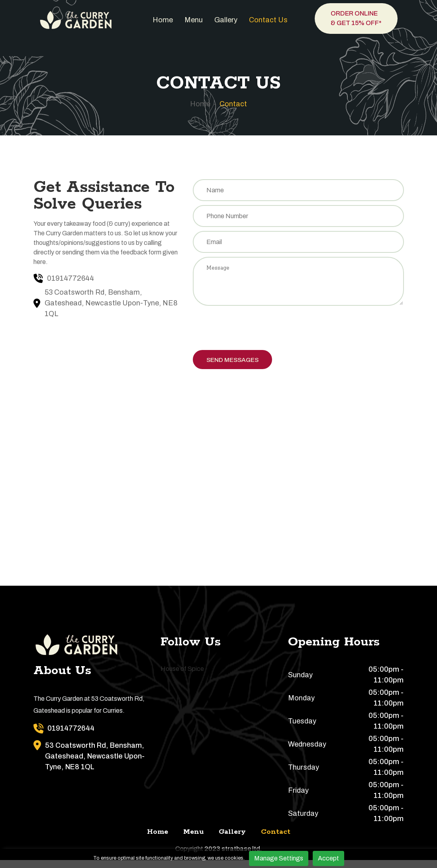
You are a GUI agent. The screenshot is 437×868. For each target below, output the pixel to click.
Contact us (268, 20)
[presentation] (253, 334)
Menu (194, 20)
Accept (328, 858)
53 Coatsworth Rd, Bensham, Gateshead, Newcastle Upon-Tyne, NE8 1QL (111, 303)
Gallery (226, 20)
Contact (233, 104)
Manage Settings (279, 858)
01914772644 (71, 278)
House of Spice (182, 677)
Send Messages (236, 366)
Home (163, 20)
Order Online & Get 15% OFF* (356, 18)
